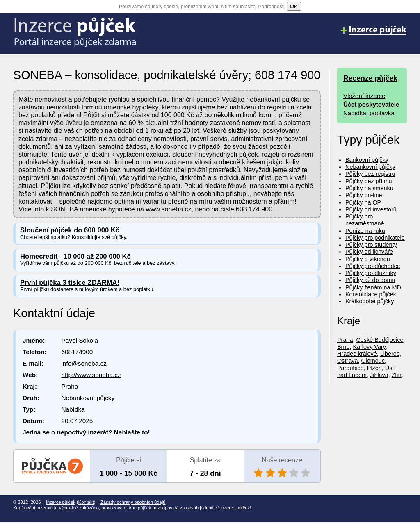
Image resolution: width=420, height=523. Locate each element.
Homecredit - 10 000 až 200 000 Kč (75, 256)
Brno (343, 347)
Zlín (397, 375)
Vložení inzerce (364, 96)
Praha (345, 340)
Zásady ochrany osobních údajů (133, 502)
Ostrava (347, 361)
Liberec (390, 354)
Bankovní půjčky (367, 160)
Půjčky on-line (364, 195)
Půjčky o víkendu (368, 259)
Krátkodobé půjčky (370, 301)
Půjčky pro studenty (371, 245)
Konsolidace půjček (371, 294)
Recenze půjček (370, 78)
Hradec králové (357, 354)
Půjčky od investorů (371, 209)
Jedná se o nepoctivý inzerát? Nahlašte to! (86, 432)
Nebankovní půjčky (370, 167)
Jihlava (379, 375)
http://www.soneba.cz (91, 375)
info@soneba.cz (84, 363)
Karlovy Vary (369, 347)
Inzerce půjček (61, 502)
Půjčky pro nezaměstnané (365, 220)
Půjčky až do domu (370, 280)
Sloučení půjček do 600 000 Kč (70, 230)
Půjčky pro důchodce (373, 266)
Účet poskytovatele (371, 104)
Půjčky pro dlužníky (371, 273)
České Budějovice (380, 340)
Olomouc (373, 361)
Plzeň (374, 368)
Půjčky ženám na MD (373, 287)
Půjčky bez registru (370, 174)
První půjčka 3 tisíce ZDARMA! (70, 283)
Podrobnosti (272, 7)
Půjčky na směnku (369, 188)
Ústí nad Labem (366, 372)
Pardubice (350, 368)
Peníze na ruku (365, 231)
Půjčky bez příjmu (369, 181)
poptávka (382, 113)
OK (294, 6)
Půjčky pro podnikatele (375, 238)
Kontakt (86, 502)
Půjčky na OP (363, 202)
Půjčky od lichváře (369, 252)
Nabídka (355, 113)
